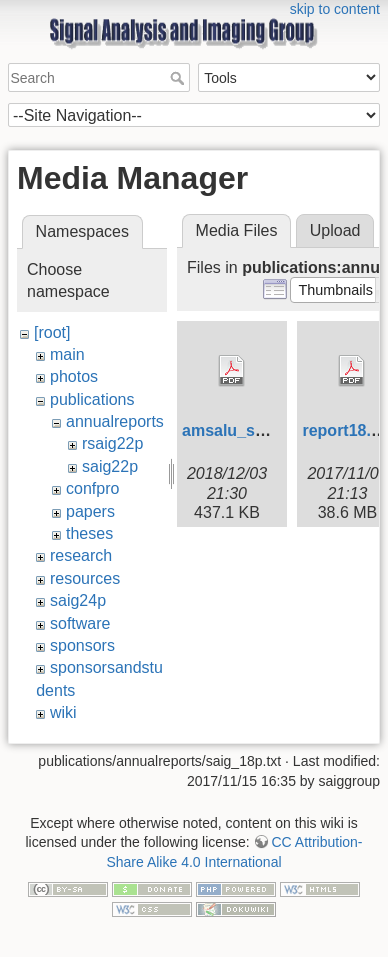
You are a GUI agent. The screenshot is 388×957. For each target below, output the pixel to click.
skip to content (335, 9)
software (80, 623)
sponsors (82, 645)
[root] (52, 332)
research (81, 555)
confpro (92, 488)
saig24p (78, 600)
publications (92, 399)
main (67, 354)
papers (90, 511)
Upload (335, 230)
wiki (63, 712)
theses (89, 533)
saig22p (110, 466)
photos (74, 376)
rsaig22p (112, 443)
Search (179, 78)
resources (85, 578)
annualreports (115, 421)
